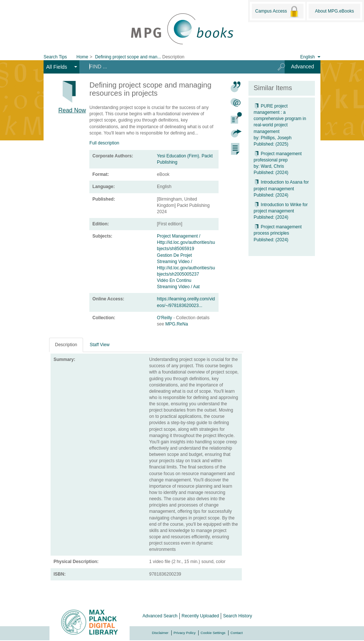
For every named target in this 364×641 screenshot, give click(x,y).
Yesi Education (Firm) (178, 156)
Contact (236, 633)
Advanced (302, 67)
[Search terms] (176, 67)
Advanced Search (160, 616)
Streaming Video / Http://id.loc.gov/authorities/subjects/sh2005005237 (186, 268)
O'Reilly (165, 318)
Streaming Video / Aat (178, 287)
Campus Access (277, 11)
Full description (104, 143)
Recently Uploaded (200, 616)
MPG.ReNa (177, 324)
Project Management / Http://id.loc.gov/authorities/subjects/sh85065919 (186, 242)
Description (66, 345)
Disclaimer (160, 633)
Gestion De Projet (174, 255)
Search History (238, 616)
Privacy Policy (185, 633)
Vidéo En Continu (174, 280)
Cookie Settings (213, 633)
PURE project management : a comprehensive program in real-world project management (280, 119)
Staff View (100, 345)
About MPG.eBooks (334, 11)
